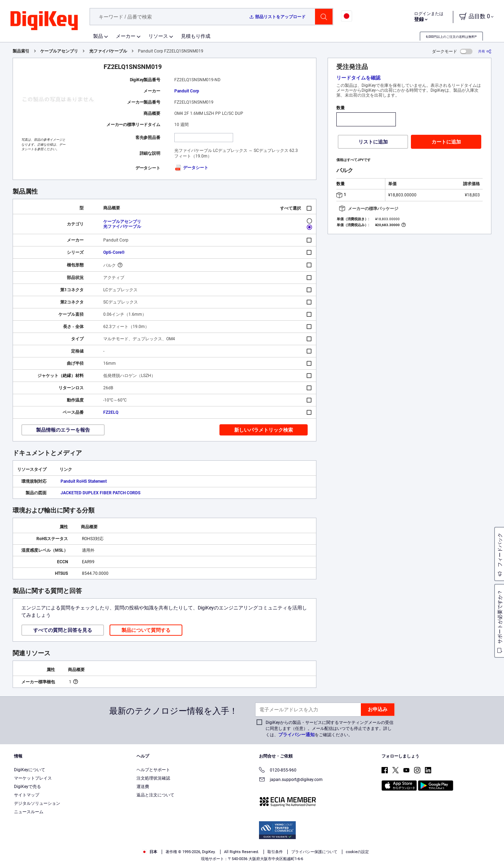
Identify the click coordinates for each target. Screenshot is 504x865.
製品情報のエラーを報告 (63, 430)
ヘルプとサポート (153, 770)
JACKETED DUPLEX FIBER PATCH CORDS (100, 493)
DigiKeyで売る (27, 787)
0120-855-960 (278, 771)
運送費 (143, 787)
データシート (191, 168)
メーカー (126, 36)
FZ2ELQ (111, 412)
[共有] (485, 51)
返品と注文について (155, 795)
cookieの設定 (357, 852)
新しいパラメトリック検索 (264, 430)
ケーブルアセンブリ (59, 51)
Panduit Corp (187, 91)
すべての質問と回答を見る (63, 630)
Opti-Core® (114, 252)
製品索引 (21, 51)
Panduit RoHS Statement (84, 481)
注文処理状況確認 (153, 778)
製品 (98, 36)
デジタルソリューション (37, 803)
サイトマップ (27, 795)
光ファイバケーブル (108, 51)
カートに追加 (446, 142)
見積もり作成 (196, 36)
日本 (150, 852)
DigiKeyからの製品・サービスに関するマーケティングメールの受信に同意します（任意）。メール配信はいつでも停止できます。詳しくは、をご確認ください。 (330, 729)
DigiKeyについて (30, 770)
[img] (44, 21)
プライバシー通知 (296, 735)
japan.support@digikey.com (291, 780)
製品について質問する (146, 630)
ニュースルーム (29, 812)
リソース (158, 36)
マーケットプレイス (33, 778)
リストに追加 (373, 142)
